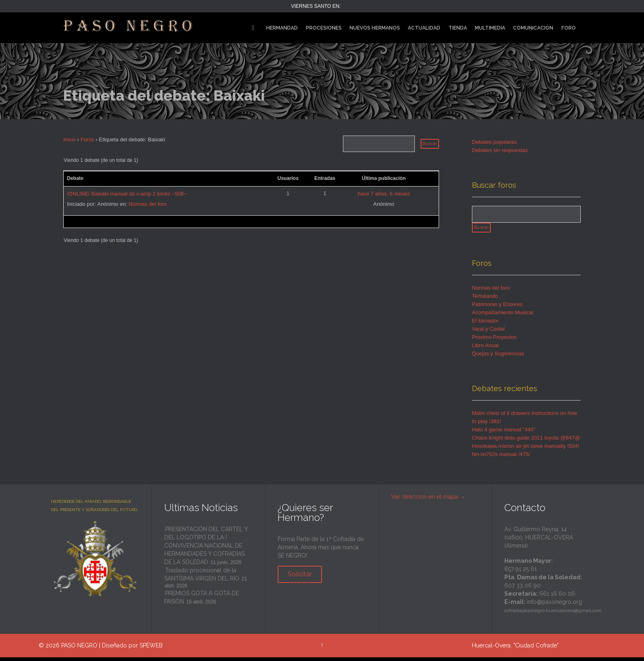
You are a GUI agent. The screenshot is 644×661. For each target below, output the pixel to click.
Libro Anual (485, 349)
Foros (87, 139)
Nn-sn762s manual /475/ (501, 458)
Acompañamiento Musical (503, 316)
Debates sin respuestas (500, 150)
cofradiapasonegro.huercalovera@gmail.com (553, 614)
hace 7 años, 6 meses (384, 194)
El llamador (485, 324)
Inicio (69, 139)
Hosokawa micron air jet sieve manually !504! (526, 450)
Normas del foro (147, 204)
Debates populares (494, 142)
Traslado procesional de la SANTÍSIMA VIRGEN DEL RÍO (202, 578)
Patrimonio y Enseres (497, 308)
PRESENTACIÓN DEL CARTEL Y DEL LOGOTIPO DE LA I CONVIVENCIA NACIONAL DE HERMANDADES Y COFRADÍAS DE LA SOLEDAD (206, 549)
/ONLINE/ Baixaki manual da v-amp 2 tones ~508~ (127, 194)
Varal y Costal (488, 333)
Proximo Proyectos (494, 341)
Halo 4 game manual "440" (504, 433)
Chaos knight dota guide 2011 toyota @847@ (526, 441)
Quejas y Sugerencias (498, 357)
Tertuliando (485, 300)
